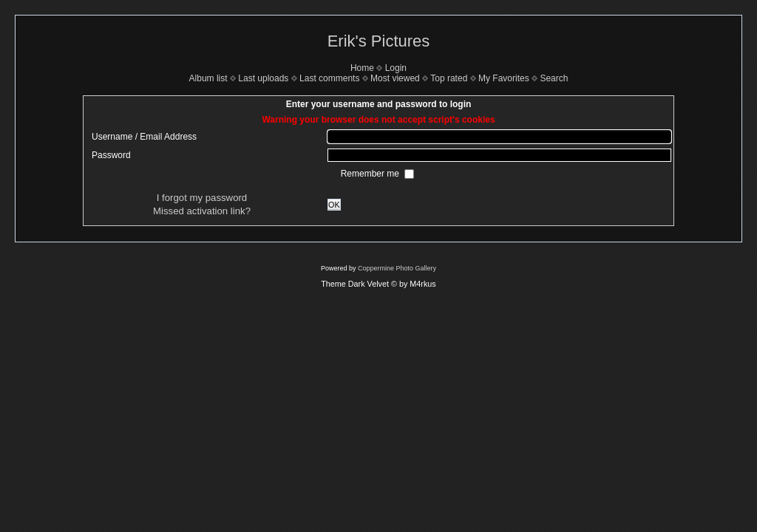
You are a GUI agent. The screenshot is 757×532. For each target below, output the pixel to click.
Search (554, 78)
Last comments (329, 78)
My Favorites (504, 78)
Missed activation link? (202, 211)
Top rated (449, 78)
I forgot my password (202, 198)
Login (396, 68)
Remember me (371, 174)
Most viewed (395, 78)
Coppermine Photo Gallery (397, 268)
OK (334, 205)
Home (362, 68)
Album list (208, 78)
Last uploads (263, 78)
